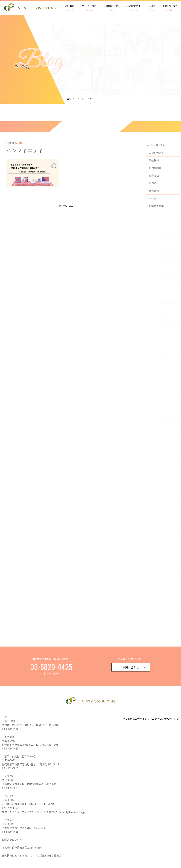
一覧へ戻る (65, 224)
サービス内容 (89, 8)
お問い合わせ (170, 8)
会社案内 (69, 8)
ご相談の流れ (111, 8)
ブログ (152, 8)
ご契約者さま (133, 8)
